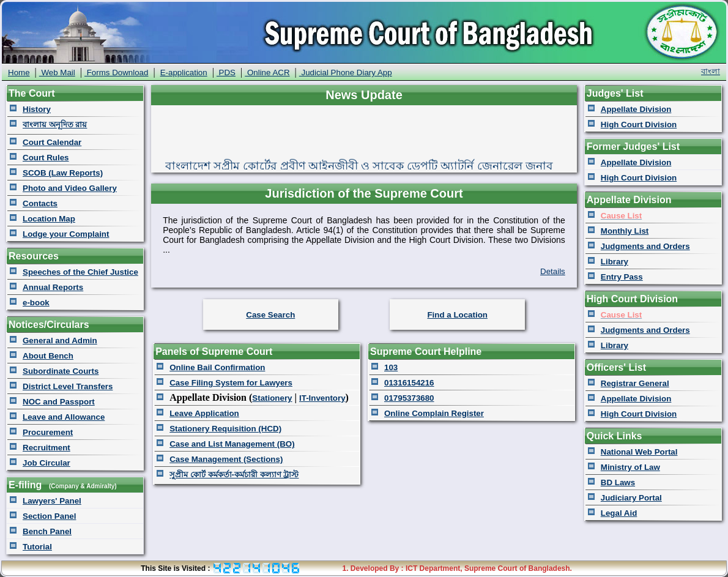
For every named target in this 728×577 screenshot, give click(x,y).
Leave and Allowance (64, 417)
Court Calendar (52, 142)
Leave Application (204, 413)
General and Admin (60, 341)
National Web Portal (639, 452)
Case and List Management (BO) (232, 444)
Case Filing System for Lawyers (231, 383)
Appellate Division (636, 109)
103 (391, 367)
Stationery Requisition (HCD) (225, 429)
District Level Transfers (68, 386)
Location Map (49, 219)
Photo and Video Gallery (70, 188)
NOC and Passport (59, 402)
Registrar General (635, 383)
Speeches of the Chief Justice (80, 272)
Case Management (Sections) (226, 459)
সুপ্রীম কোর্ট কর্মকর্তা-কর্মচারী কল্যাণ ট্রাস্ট (234, 475)
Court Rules (46, 158)
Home (19, 73)
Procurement (48, 432)
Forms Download (116, 73)
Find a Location (457, 315)
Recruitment (46, 448)
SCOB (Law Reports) (63, 173)
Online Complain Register (434, 413)
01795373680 (409, 398)
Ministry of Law (630, 467)
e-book (36, 303)
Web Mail (57, 73)
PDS (226, 73)
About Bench (48, 356)
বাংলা (711, 71)
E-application (184, 73)
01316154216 (409, 383)
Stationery (272, 398)
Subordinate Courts (61, 371)
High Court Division (639, 125)
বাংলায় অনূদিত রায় (55, 125)
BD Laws (618, 482)
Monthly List (625, 231)
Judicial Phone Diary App (346, 73)
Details (553, 271)
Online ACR (267, 73)
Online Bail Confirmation (217, 367)
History (37, 109)
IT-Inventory (322, 398)
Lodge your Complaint (66, 234)
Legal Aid (619, 513)
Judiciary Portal (631, 498)
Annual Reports (53, 287)
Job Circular (46, 463)
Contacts (40, 203)
